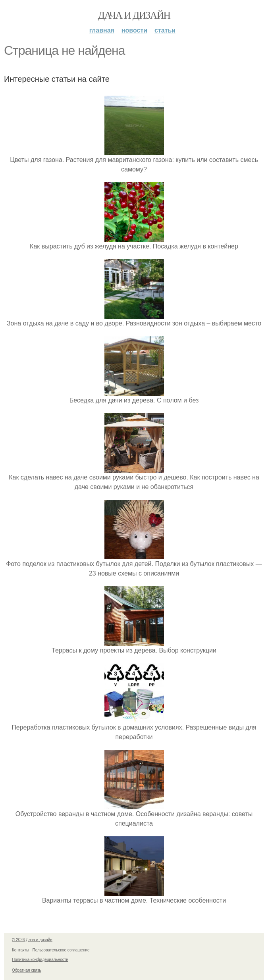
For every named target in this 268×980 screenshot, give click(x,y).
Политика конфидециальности (40, 960)
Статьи (165, 30)
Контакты (20, 950)
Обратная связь (27, 970)
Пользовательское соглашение (61, 950)
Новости (134, 30)
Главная (102, 30)
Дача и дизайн (134, 15)
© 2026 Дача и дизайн (32, 940)
